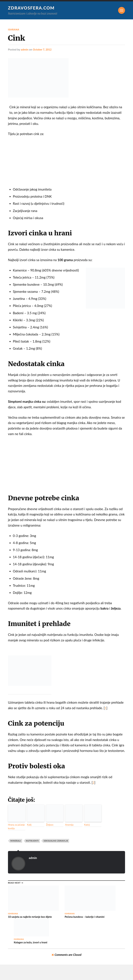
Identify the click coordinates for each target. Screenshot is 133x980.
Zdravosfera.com (32, 8)
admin (25, 49)
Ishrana (14, 29)
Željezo (49, 825)
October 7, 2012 (43, 49)
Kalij (29, 825)
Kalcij (87, 825)
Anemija (69, 825)
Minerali (16, 841)
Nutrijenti (32, 841)
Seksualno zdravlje (56, 841)
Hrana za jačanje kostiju (15, 827)
